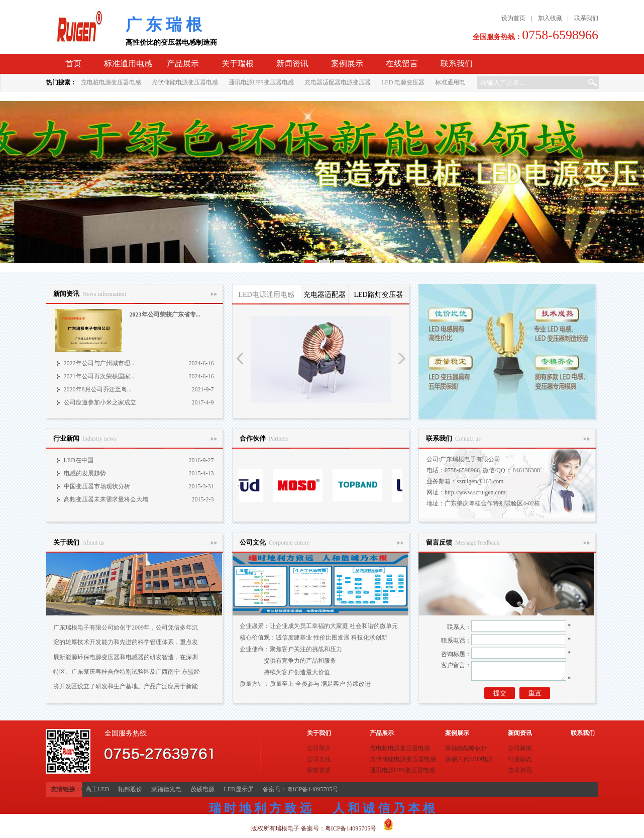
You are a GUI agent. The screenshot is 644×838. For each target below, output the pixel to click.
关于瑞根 (238, 64)
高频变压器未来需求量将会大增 (106, 499)
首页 (73, 64)
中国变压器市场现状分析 (97, 486)
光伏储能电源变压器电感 (185, 82)
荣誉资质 (319, 770)
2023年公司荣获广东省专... (165, 315)
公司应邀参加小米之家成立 (100, 402)
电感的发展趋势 (85, 473)
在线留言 (402, 64)
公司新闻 (520, 748)
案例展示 (347, 64)
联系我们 (586, 18)
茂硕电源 (202, 789)
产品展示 (183, 64)
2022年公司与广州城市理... (99, 363)
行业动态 (520, 759)
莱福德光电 (166, 789)
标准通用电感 (128, 64)
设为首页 (513, 18)
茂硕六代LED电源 (469, 759)
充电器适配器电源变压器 (338, 82)
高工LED (97, 789)
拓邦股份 (130, 789)
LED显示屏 (238, 789)
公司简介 (319, 748)
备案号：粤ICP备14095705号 (301, 789)
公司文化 (319, 759)
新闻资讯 (292, 64)
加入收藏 (550, 18)
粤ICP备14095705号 (351, 828)
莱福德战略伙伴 (466, 748)
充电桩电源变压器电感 (111, 82)
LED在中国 (79, 460)
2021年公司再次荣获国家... (99, 376)
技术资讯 (520, 770)
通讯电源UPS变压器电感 (261, 82)
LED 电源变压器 (403, 82)
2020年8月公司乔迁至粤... (98, 389)
